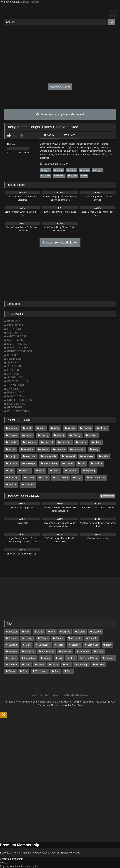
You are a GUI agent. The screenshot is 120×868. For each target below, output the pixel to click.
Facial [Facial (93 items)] (60, 641)
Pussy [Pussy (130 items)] (55, 661)
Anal (28, 428)
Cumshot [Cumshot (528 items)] (13, 641)
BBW (56, 428)
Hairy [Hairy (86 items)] (109, 641)
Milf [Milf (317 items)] (60, 654)
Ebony (80, 441)
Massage (13, 461)
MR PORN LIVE (14, 340)
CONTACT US (40, 691)
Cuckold (31, 441)
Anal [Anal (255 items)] (27, 628)
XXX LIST (11, 389)
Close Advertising (60, 87)
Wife (84, 176)
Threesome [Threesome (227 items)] (41, 667)
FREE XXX (12, 321)
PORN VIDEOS (14, 393)
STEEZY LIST (13, 378)
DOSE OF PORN (15, 325)
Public (42, 468)
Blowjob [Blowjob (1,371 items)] (97, 628)
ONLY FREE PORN (16, 381)
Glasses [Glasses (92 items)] (76, 641)
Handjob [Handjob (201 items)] (13, 647)
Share (70, 135)
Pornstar (13, 468)
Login (23, 2)
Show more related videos (60, 242)
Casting (44, 435)
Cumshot (49, 441)
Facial (95, 441)
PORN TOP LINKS (16, 348)
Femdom (13, 448)
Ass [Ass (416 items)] (53, 628)
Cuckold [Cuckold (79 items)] (93, 634)
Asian (42, 428)
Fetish (29, 448)
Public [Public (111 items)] (41, 661)
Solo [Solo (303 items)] (68, 661)
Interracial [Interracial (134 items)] (66, 647)
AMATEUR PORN (15, 336)
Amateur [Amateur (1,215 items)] (13, 628)
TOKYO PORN (14, 385)
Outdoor (80, 461)
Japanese (70, 455)
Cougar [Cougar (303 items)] (44, 634)
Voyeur (97, 474)
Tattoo (12, 474)
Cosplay (108, 435)
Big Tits (46, 170)
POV (28, 468)
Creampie (14, 441)
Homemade (32, 455)
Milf (66, 461)
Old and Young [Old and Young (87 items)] (90, 654)
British (28, 435)
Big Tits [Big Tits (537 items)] (66, 628)
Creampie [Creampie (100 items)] (76, 634)
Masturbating (33, 461)
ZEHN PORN (13, 366)
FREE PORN (13, 407)
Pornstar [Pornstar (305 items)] (13, 661)
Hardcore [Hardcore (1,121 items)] (29, 647)
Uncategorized (78, 474)
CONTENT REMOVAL (76, 691)
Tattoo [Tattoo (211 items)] (11, 667)
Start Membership (10, 866)
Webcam (13, 481)
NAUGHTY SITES (16, 344)
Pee (95, 461)
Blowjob (97, 170)
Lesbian (102, 455)
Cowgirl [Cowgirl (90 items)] (60, 634)
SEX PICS (11, 363)
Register (35, 2)
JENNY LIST (13, 359)
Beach (70, 428)
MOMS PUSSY (14, 396)
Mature (59, 170)
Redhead (59, 468)
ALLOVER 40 (13, 333)
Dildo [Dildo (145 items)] (28, 641)
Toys (60, 474)
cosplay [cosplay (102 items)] (29, 634)
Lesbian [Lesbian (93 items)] (12, 654)
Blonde (85, 170)
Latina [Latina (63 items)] (100, 647)
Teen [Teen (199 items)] (25, 667)
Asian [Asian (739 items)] (40, 628)
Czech (65, 441)
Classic (92, 435)
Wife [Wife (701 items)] (69, 667)
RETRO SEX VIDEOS (18, 351)
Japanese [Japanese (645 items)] (84, 647)
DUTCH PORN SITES (18, 400)
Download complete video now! (60, 114)
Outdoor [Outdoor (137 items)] (110, 654)
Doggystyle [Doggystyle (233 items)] (44, 641)
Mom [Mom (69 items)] (72, 654)
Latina (87, 455)
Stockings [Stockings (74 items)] (83, 661)
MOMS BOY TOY (15, 404)
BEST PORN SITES (17, 411)
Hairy (80, 448)
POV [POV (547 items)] (27, 661)
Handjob (95, 448)
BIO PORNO (13, 355)
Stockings (94, 468)
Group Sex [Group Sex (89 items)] (93, 641)
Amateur (13, 428)
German (45, 448)
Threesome (43, 474)
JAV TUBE (11, 374)
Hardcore (59, 176)
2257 (56, 691)
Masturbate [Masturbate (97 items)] (30, 654)
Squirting (76, 468)
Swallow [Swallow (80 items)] (100, 661)
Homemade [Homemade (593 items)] (48, 647)
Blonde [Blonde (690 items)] (81, 628)
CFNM (60, 435)
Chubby (75, 435)
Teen (26, 474)
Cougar (45, 176)
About (49, 135)
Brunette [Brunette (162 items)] (13, 634)
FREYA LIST (12, 329)
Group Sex (63, 448)
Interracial (52, 455)
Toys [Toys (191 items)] (57, 667)
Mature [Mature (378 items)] (47, 654)
